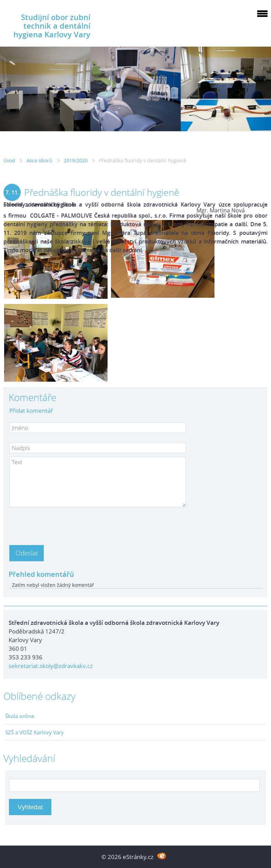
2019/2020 (76, 160)
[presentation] (62, 524)
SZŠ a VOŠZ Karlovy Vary (34, 732)
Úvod (9, 160)
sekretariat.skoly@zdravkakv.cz (51, 666)
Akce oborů (39, 160)
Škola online (20, 716)
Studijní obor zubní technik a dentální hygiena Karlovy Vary (52, 26)
